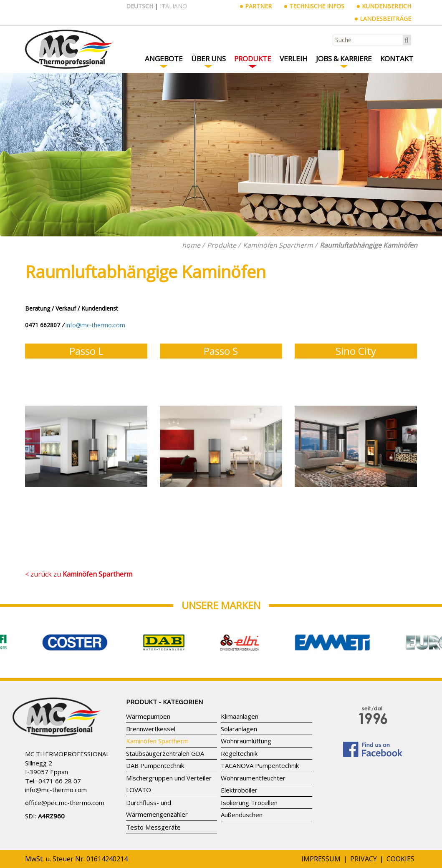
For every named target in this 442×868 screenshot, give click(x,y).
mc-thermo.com (64, 790)
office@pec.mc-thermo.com (65, 803)
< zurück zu (79, 574)
